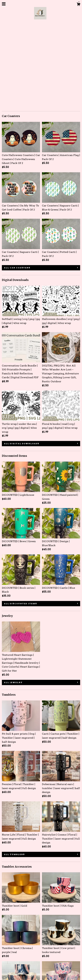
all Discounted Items (20, 522)
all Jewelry (13, 601)
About (15, 950)
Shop (5, 950)
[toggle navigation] (4, 4)
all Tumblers (14, 773)
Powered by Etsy (12, 974)
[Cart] (78, 5)
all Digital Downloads (22, 362)
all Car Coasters (17, 186)
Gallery (27, 950)
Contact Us (41, 950)
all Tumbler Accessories (23, 925)
